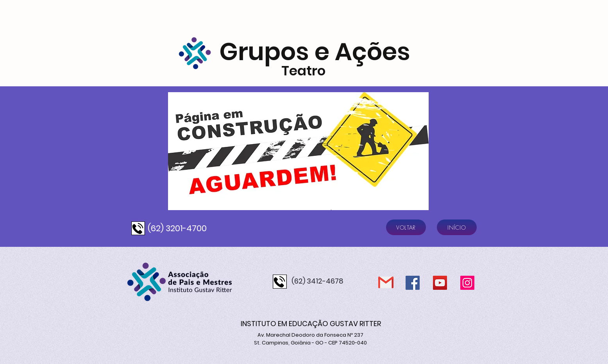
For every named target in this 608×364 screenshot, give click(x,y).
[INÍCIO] (457, 227)
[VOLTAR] (406, 227)
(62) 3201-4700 (177, 228)
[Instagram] (467, 283)
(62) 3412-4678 (317, 281)
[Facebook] (413, 283)
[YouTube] (440, 283)
